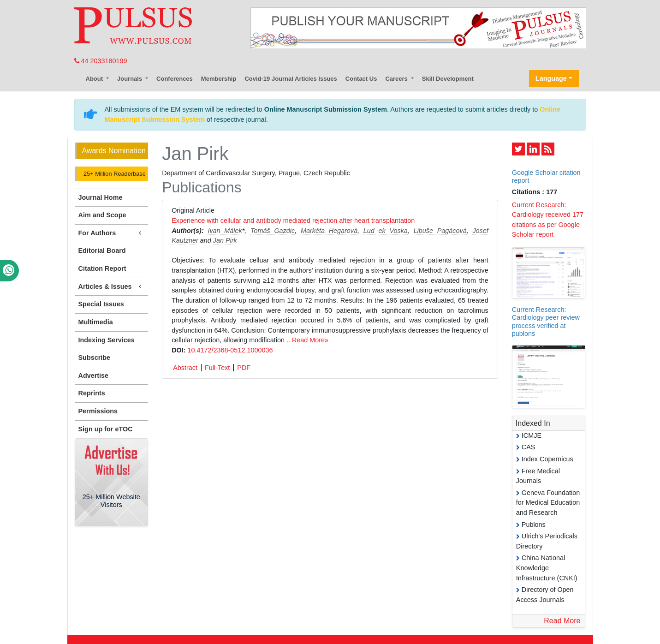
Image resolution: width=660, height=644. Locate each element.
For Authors (112, 233)
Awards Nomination (114, 151)
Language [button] (551, 78)
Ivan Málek (225, 231)
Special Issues (101, 304)
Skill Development (448, 79)
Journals (131, 79)
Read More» (310, 340)
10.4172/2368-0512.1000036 (230, 350)
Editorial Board (102, 250)
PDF (244, 368)
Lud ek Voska (386, 231)
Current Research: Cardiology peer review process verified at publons (546, 322)
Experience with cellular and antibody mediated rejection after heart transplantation (293, 221)
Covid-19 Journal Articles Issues (291, 79)
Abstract (185, 368)
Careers (397, 79)
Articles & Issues (112, 287)
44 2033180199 (101, 61)
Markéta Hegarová (329, 231)
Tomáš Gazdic (273, 231)
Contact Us (361, 79)
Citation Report (102, 268)
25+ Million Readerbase (114, 174)
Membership (219, 79)
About (95, 79)
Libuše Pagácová (440, 231)
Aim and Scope (102, 215)
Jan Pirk (225, 240)
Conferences (175, 79)
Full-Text (217, 368)
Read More (562, 621)
